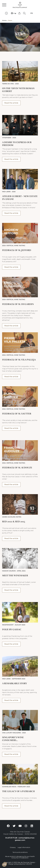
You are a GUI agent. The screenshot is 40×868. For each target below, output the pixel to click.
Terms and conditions (20, 852)
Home (4, 20)
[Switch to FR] (32, 13)
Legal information (24, 847)
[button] (24, 13)
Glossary (13, 847)
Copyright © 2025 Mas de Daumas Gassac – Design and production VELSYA (20, 863)
